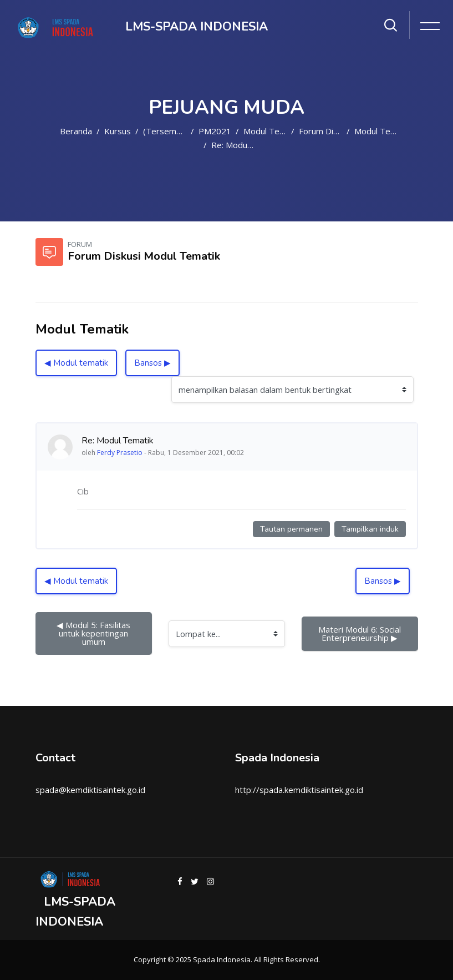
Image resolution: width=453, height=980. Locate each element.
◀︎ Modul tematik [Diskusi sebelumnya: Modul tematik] (76, 363)
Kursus (118, 131)
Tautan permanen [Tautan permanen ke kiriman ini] (291, 529)
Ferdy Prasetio (120, 453)
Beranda (76, 131)
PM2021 (215, 131)
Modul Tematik (272, 131)
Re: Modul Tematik (247, 145)
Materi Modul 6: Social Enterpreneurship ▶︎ (361, 633)
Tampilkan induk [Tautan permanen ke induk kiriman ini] (370, 529)
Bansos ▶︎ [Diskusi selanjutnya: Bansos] (152, 363)
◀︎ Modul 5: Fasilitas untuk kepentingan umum (95, 633)
